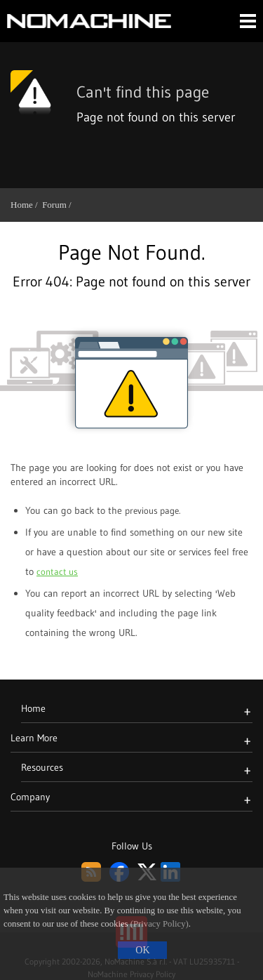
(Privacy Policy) (160, 924)
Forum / (59, 205)
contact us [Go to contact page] (57, 571)
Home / (26, 205)
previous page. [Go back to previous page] (153, 510)
